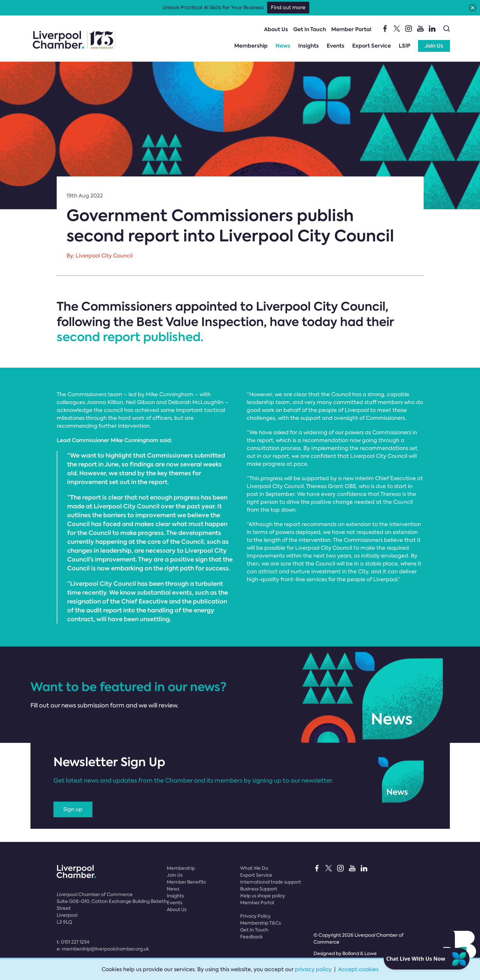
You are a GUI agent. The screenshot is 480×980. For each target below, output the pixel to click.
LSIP (404, 46)
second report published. (130, 337)
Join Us (434, 46)
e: (103, 949)
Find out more (288, 8)
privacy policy (313, 969)
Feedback (251, 937)
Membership (251, 46)
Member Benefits (186, 882)
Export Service (372, 46)
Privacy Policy (255, 916)
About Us (276, 29)
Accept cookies (358, 969)
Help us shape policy (263, 896)
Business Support (259, 889)
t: (73, 942)
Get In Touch (310, 29)
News (283, 46)
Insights (308, 46)
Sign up (73, 809)
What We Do (254, 868)
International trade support (271, 882)
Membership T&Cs (260, 923)
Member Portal (351, 29)
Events (336, 46)
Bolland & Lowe (360, 953)
